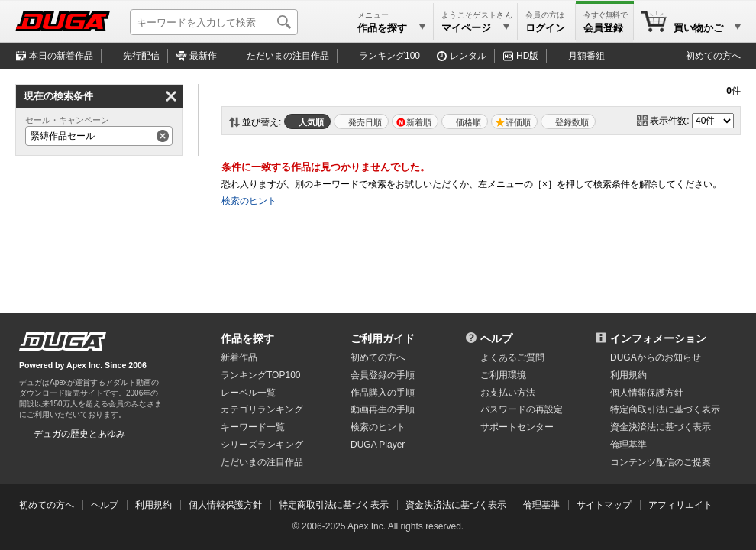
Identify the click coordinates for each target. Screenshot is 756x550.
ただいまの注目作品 (262, 462)
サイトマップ (604, 505)
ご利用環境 (503, 375)
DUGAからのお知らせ (656, 357)
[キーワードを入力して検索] (214, 22)
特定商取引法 (665, 409)
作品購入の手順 (383, 393)
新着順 (419, 122)
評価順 (518, 122)
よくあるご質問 (512, 357)
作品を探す (247, 338)
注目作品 (288, 56)
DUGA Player (378, 445)
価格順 (468, 122)
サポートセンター (517, 427)
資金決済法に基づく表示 (456, 505)
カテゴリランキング (262, 409)
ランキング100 (389, 56)
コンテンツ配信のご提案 (661, 462)
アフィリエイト (680, 505)
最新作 (203, 56)
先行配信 (141, 56)
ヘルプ (496, 338)
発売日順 (365, 122)
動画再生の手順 (383, 409)
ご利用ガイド (383, 338)
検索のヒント (249, 201)
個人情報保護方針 (647, 393)
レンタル (468, 56)
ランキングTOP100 (260, 375)
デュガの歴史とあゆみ (79, 434)
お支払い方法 (508, 393)
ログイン (545, 28)
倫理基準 (628, 445)
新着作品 (239, 357)
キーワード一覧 (253, 427)
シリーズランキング (262, 445)
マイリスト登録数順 (568, 121)
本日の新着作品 (61, 56)
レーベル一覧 (248, 393)
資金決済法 (661, 427)
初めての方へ (713, 56)
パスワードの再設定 (522, 409)
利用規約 (628, 375)
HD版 (527, 56)
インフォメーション (658, 338)
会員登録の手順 (383, 375)
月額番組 (586, 56)
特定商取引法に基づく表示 (334, 505)
